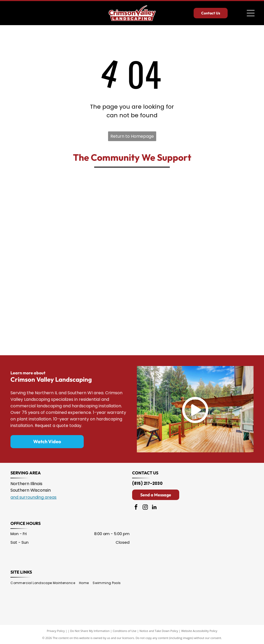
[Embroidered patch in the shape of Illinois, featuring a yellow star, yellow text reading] (111, 281)
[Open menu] (251, 13)
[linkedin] (154, 508)
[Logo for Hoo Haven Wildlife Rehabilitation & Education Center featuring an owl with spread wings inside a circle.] (111, 239)
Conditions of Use (125, 631)
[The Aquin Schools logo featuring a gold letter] (69, 323)
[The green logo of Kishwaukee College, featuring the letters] (26, 197)
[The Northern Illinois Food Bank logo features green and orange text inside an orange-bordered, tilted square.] (153, 281)
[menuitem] (45, 583)
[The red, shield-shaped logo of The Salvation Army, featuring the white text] (26, 281)
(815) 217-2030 (147, 483)
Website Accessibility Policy (199, 631)
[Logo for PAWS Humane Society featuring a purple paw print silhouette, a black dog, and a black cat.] (69, 281)
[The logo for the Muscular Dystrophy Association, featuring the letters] (195, 197)
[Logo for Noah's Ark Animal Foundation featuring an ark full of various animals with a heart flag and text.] (26, 323)
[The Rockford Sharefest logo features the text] (69, 197)
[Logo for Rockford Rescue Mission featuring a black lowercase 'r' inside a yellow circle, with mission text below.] (111, 323)
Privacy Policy (56, 631)
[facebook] (136, 508)
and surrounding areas (33, 497)
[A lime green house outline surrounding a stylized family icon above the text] (153, 239)
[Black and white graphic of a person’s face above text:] (195, 239)
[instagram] (145, 508)
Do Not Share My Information (90, 631)
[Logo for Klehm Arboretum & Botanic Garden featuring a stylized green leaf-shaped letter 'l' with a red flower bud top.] (237, 197)
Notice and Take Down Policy (159, 631)
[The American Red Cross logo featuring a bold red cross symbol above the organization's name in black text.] (237, 239)
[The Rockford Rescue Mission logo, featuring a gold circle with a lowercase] (111, 197)
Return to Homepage (132, 136)
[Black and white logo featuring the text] (237, 281)
